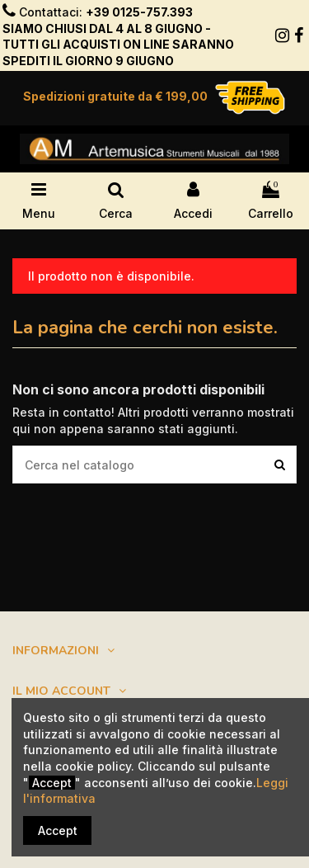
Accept (58, 830)
